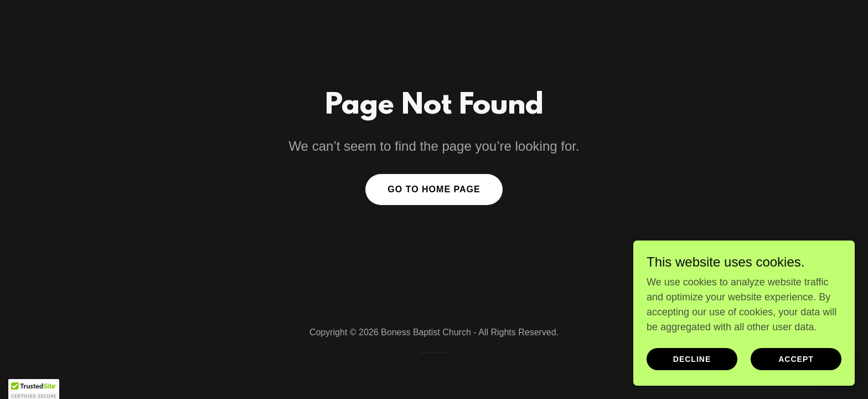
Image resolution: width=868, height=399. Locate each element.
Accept (796, 359)
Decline (692, 359)
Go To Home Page (434, 189)
